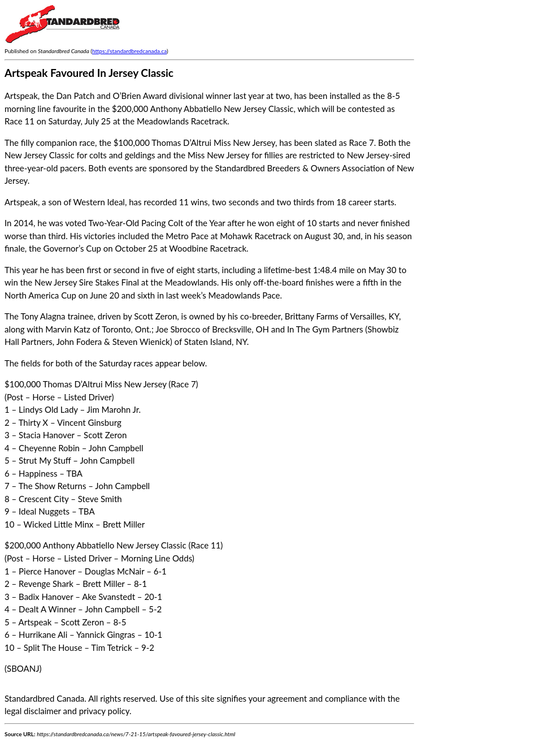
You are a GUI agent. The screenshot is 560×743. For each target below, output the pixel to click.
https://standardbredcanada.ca (129, 51)
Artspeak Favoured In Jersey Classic (89, 73)
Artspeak (21, 202)
